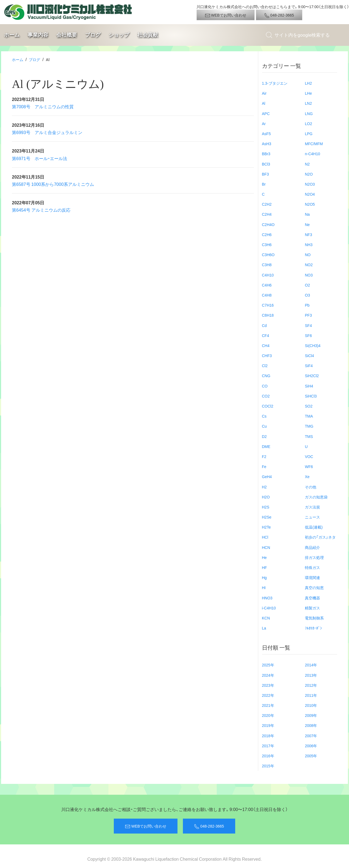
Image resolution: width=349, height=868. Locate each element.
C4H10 (268, 275)
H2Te (266, 527)
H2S (266, 507)
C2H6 (267, 234)
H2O (266, 497)
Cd (264, 325)
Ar (264, 123)
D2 (264, 436)
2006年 (311, 746)
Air (264, 93)
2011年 (311, 695)
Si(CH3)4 (313, 345)
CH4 (266, 345)
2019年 (268, 725)
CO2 (266, 396)
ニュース (312, 517)
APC (266, 113)
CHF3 (267, 355)
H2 (264, 487)
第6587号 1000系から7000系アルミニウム (53, 184)
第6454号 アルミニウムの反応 (41, 210)
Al (264, 103)
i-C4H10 (269, 608)
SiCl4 (309, 355)
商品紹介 (312, 547)
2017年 (268, 746)
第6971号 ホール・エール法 (40, 158)
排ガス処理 (314, 557)
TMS (309, 436)
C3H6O (268, 255)
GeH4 (267, 476)
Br (264, 184)
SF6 (308, 335)
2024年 (268, 675)
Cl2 (265, 365)
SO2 (309, 406)
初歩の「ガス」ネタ (320, 537)
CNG (266, 376)
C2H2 (267, 204)
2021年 (268, 705)
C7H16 (268, 305)
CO (265, 386)
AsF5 (266, 133)
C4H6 (267, 285)
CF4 (266, 335)
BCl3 (266, 164)
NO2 (309, 265)
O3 (307, 295)
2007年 (311, 736)
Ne (307, 224)
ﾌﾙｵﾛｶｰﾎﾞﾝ (313, 628)
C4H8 (267, 295)
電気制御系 (314, 618)
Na (307, 214)
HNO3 (267, 598)
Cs (264, 416)
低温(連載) (314, 527)
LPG (309, 133)
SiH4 (309, 386)
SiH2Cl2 (312, 376)
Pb (307, 305)
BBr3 (266, 154)
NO (308, 255)
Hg (264, 577)
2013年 (311, 675)
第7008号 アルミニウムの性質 (43, 106)
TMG (309, 426)
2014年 (311, 665)
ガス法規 (312, 507)
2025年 (268, 665)
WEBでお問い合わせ (226, 15)
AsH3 (267, 144)
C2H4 (267, 214)
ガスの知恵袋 (316, 497)
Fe (264, 466)
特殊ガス (312, 567)
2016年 (268, 756)
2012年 (311, 685)
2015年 (268, 766)
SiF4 (309, 365)
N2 (307, 164)
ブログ (93, 35)
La (264, 628)
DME (266, 446)
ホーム (12, 35)
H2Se (267, 517)
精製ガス (312, 608)
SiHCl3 (311, 396)
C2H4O (268, 224)
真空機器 (312, 598)
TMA (309, 416)
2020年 (268, 715)
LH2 (308, 83)
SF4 (308, 325)
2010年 (311, 705)
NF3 (308, 234)
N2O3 (310, 184)
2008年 (311, 725)
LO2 (308, 123)
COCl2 (268, 406)
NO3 (309, 275)
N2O (309, 174)
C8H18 (268, 315)
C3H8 (267, 265)
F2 (264, 456)
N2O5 (310, 204)
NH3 (309, 244)
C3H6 (267, 244)
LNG (309, 113)
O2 (307, 285)
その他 (311, 487)
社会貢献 (148, 35)
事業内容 (38, 35)
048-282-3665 (279, 15)
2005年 (311, 756)
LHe (308, 93)
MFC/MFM (314, 144)
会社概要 (67, 35)
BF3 (266, 174)
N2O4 (310, 194)
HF (265, 567)
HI (264, 587)
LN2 (308, 103)
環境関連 (312, 577)
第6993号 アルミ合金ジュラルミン (47, 132)
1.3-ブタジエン (275, 83)
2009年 (311, 715)
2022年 (268, 695)
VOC (309, 456)
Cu (264, 426)
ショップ (119, 35)
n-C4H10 (312, 154)
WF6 (309, 466)
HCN (266, 547)
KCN (266, 618)
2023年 (268, 685)
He (264, 557)
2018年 (268, 736)
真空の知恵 (314, 587)
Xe (307, 476)
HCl (265, 537)
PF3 (308, 315)
